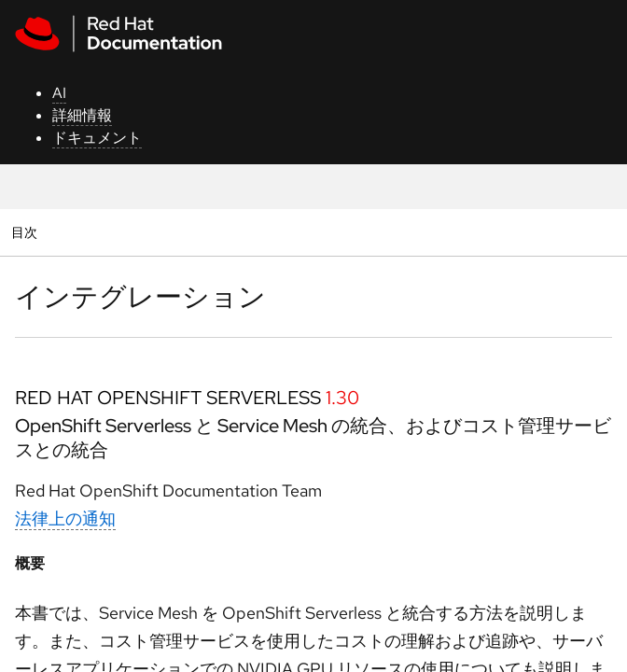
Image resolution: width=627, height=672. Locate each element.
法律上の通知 (65, 518)
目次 (27, 232)
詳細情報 (82, 115)
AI (59, 93)
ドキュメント (97, 138)
